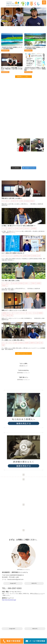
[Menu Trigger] (44, 2)
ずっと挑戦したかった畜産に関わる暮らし (13, 340)
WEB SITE (34, 583)
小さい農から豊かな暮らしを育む (11, 281)
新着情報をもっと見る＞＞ (23, 77)
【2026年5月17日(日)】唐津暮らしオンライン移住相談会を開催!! (35, 48)
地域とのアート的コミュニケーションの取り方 (14, 310)
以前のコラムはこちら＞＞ (23, 353)
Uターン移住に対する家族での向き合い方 (13, 253)
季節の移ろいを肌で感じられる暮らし (12, 198)
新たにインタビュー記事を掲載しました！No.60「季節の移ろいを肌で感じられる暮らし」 (12, 69)
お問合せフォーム (38, 594)
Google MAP (13, 583)
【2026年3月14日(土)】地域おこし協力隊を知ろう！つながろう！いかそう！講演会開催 (35, 69)
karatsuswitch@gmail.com (15, 579)
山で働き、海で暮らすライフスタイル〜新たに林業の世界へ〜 (19, 226)
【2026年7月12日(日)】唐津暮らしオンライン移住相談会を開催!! (12, 48)
